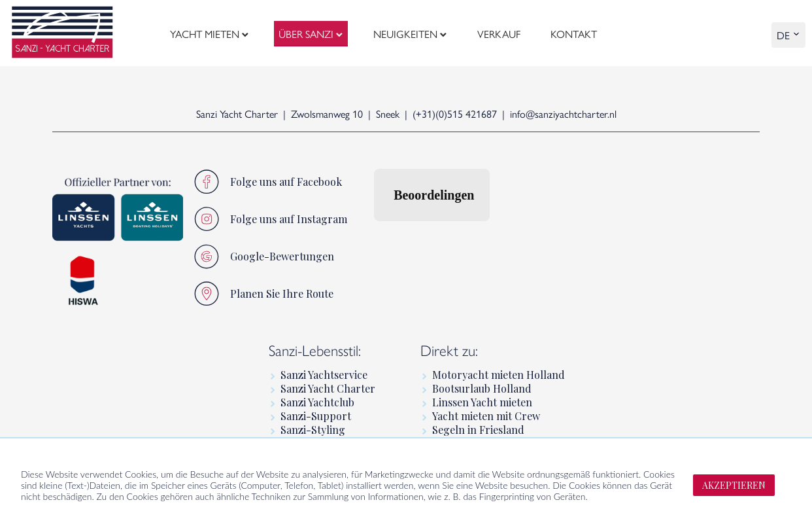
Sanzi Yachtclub (317, 402)
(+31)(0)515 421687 (455, 114)
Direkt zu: (449, 350)
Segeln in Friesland (478, 430)
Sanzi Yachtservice (324, 375)
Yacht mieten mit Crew (486, 416)
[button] (374, 234)
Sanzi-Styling (313, 430)
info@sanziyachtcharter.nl (563, 114)
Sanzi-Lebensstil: (315, 350)
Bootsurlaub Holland (482, 388)
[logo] (62, 34)
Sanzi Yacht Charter (328, 388)
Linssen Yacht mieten (482, 402)
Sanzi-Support (316, 416)
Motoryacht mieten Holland (499, 375)
